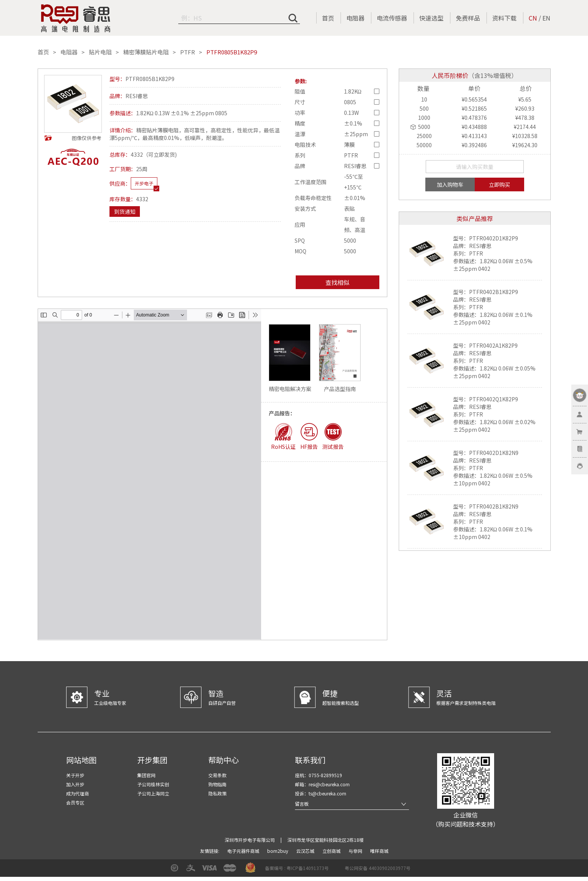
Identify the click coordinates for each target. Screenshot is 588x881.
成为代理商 (78, 793)
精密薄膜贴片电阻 (146, 52)
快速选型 (431, 18)
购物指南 (217, 784)
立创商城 (332, 851)
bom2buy (278, 851)
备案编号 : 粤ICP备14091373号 (297, 868)
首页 (328, 18)
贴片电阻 (100, 52)
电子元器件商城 (244, 851)
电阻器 (355, 18)
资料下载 (504, 18)
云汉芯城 (306, 851)
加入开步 (75, 784)
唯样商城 (379, 851)
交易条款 (217, 775)
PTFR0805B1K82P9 (232, 52)
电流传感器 (392, 18)
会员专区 (75, 802)
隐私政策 (217, 793)
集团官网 (146, 775)
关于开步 (75, 775)
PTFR (188, 52)
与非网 (356, 851)
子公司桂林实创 (153, 784)
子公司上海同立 (153, 793)
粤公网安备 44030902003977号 (378, 868)
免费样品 (468, 18)
